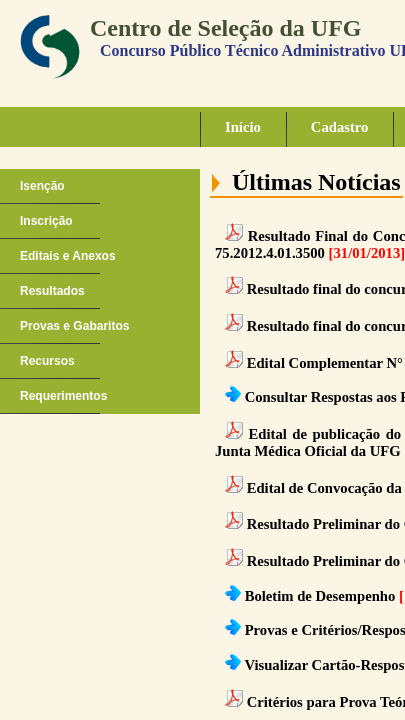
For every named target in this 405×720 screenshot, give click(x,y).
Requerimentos (63, 396)
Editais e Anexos (68, 256)
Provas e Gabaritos (74, 326)
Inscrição (46, 221)
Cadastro (340, 127)
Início (243, 127)
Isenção (42, 186)
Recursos (47, 361)
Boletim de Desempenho (320, 596)
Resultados (52, 291)
